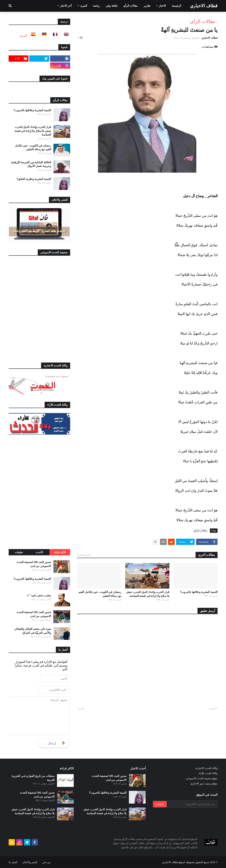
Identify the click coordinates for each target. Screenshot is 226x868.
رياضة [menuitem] (96, 6)
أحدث (213, 709)
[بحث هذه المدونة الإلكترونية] (192, 804)
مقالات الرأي (203, 21)
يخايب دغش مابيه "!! (39, 596)
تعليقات (19, 552)
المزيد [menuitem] (84, 6)
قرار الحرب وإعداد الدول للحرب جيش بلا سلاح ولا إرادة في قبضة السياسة (148, 594)
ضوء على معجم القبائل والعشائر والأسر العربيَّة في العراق (33, 631)
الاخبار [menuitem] (162, 6)
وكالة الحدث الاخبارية (206, 768)
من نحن (46, 862)
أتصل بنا (13, 862)
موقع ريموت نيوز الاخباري (204, 783)
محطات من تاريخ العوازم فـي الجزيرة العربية (33, 778)
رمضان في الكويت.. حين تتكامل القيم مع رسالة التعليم (100, 594)
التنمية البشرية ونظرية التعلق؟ (34, 179)
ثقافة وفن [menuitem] (112, 6)
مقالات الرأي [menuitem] (131, 6)
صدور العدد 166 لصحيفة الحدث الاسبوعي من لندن (34, 614)
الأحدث (39, 552)
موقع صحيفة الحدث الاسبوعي (202, 778)
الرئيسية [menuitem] (176, 6)
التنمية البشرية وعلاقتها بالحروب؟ (199, 592)
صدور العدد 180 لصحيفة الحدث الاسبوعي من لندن (34, 564)
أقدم (81, 709)
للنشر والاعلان (30, 862)
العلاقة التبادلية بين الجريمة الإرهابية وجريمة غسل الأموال (31, 164)
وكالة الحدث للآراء (208, 773)
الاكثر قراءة (60, 552)
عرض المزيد (84, 555)
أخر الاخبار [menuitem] (66, 6)
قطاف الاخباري (204, 6)
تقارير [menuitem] (147, 6)
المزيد (23, 35)
